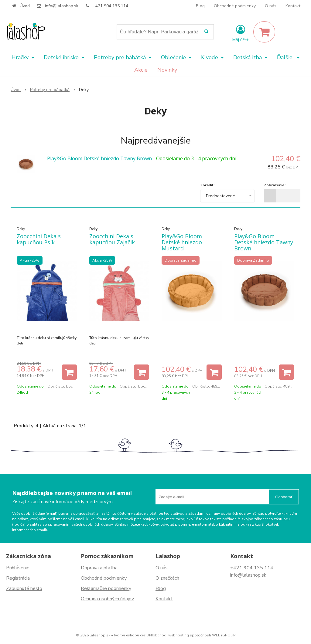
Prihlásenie (18, 568)
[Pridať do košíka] (69, 372)
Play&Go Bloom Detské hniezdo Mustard (182, 242)
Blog (200, 6)
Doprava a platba (99, 568)
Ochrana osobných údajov (107, 599)
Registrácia (18, 578)
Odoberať (284, 497)
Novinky (167, 70)
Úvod (25, 6)
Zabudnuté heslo (24, 588)
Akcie (141, 70)
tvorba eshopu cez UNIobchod (140, 635)
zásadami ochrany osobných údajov (219, 514)
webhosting (179, 635)
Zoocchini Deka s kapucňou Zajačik (112, 239)
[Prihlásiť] (240, 33)
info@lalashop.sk (62, 6)
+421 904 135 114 (110, 6)
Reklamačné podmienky (106, 588)
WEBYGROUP (224, 635)
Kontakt (293, 6)
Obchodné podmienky (235, 6)
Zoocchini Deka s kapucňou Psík (39, 239)
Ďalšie (288, 57)
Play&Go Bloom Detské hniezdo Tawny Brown (99, 158)
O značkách (167, 578)
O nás (271, 6)
